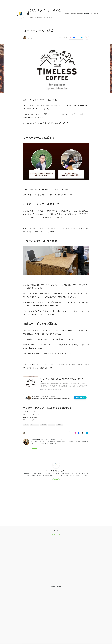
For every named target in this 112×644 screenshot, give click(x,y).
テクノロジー (35, 425)
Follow (31, 17)
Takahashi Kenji (31, 37)
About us (73, 14)
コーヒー (52, 425)
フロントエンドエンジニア (31, 412)
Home (67, 14)
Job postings (94, 14)
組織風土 (60, 425)
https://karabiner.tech (41, 17)
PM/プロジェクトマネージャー (32, 414)
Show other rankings (56, 589)
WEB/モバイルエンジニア (31, 417)
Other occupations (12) (30, 420)
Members (80, 14)
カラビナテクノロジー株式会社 (44, 12)
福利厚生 (44, 425)
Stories (87, 13)
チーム (26, 425)
